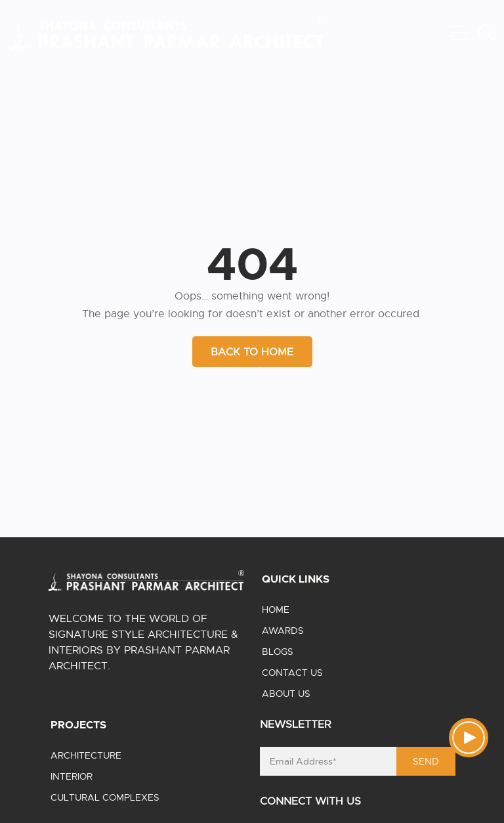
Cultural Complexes (105, 797)
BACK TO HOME (252, 352)
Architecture (86, 755)
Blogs (278, 652)
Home (276, 610)
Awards (283, 631)
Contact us (292, 673)
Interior (72, 776)
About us (286, 694)
